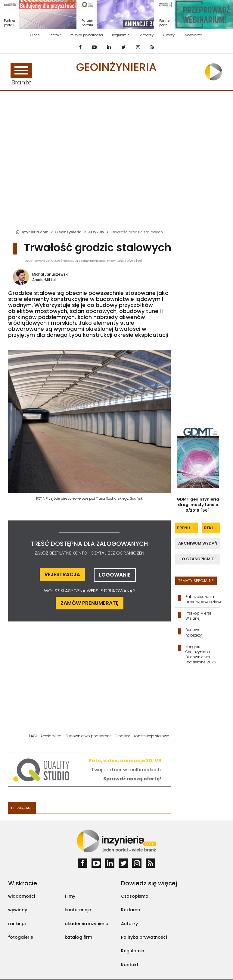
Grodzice (123, 736)
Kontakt (55, 35)
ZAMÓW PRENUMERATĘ (90, 603)
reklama (212, 528)
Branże (21, 75)
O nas (35, 35)
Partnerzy (146, 35)
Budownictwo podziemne (89, 736)
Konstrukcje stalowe (151, 736)
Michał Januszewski (50, 274)
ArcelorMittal (44, 280)
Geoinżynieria (116, 67)
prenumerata (187, 528)
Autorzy (169, 35)
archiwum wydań (198, 543)
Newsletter (193, 35)
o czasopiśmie (198, 559)
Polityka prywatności (86, 35)
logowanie (115, 575)
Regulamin (121, 35)
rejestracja (62, 574)
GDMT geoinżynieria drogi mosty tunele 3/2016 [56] (198, 505)
